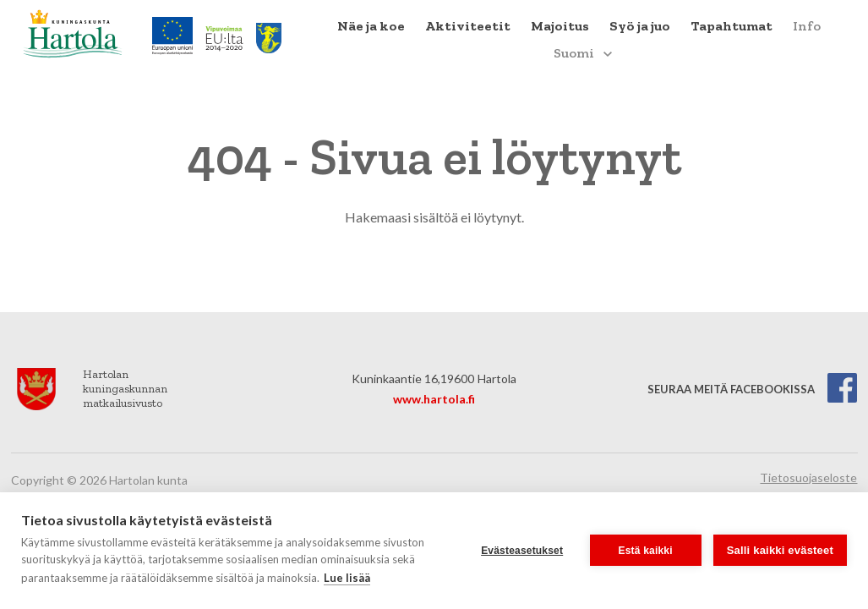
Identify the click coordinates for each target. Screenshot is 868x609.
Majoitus (560, 26)
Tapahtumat (732, 26)
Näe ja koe (371, 26)
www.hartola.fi (434, 399)
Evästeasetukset (522, 551)
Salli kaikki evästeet (780, 550)
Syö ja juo (640, 26)
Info (807, 26)
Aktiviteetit (468, 26)
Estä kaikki (646, 551)
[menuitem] (371, 26)
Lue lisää (347, 578)
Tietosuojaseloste (808, 477)
